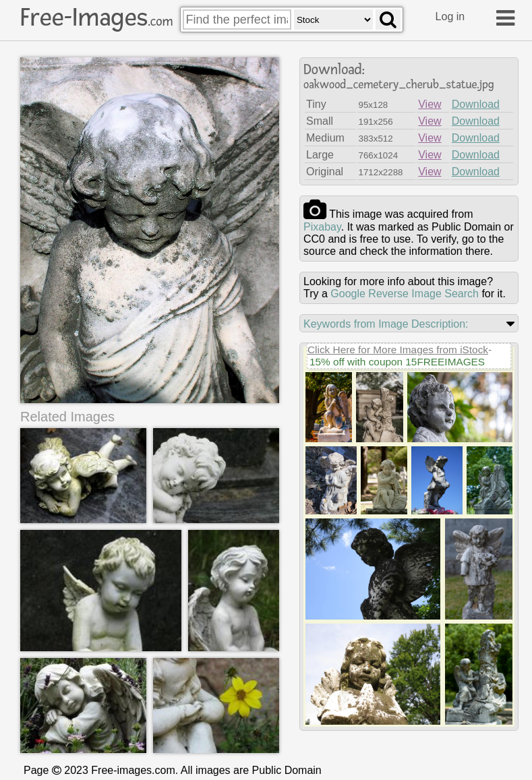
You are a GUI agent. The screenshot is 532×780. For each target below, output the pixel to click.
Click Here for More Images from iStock (398, 350)
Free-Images (96, 18)
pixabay (322, 227)
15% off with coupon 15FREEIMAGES (397, 362)
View (430, 104)
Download (476, 104)
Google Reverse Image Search (405, 294)
